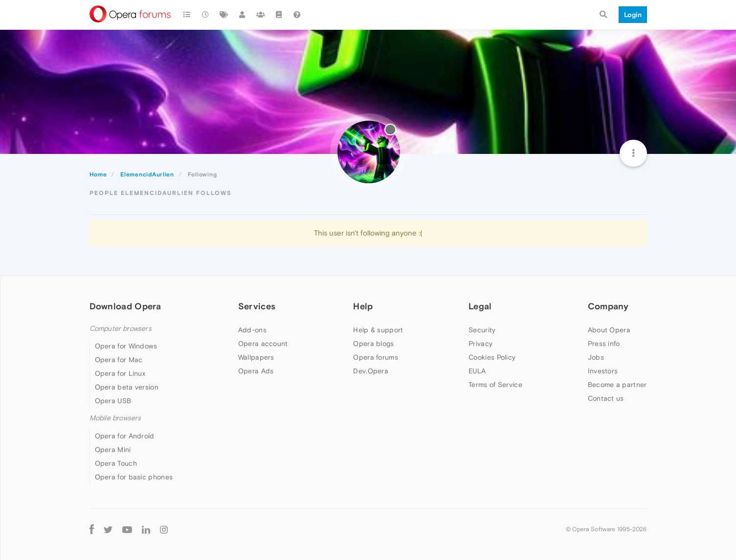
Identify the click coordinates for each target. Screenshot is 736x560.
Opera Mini (113, 450)
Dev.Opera (371, 371)
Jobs (596, 357)
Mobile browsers (115, 418)
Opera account (263, 344)
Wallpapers (256, 357)
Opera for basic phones (134, 477)
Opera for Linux (120, 373)
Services (257, 306)
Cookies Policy (492, 357)
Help (363, 306)
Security (482, 330)
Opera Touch (116, 463)
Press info (604, 344)
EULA (477, 371)
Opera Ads (256, 371)
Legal (480, 306)
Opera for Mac (119, 360)
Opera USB (113, 401)
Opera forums (376, 357)
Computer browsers (121, 329)
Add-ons (252, 330)
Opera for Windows (126, 346)
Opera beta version (127, 387)
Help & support (378, 330)
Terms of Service (495, 385)
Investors (603, 371)
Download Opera (125, 306)
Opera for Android (125, 436)
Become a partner (617, 385)
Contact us (606, 398)
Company (608, 306)
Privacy (480, 344)
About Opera (609, 330)
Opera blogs (373, 344)
